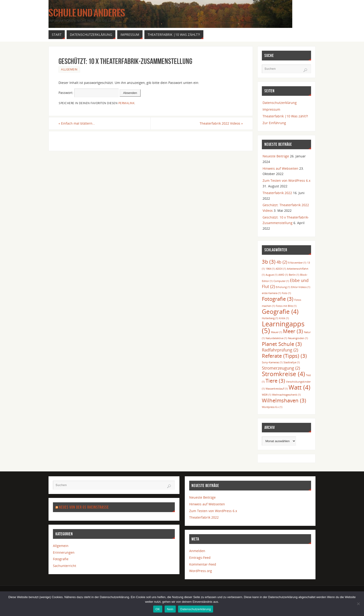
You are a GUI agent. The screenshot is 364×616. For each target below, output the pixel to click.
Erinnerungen (64, 552)
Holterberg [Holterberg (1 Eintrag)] (270, 318)
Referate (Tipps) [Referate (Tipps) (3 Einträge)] (284, 356)
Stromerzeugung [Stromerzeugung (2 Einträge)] (281, 368)
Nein (170, 609)
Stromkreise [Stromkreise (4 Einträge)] (283, 374)
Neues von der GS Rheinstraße (84, 507)
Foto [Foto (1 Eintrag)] (286, 293)
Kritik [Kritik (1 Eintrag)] (284, 318)
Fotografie (61, 559)
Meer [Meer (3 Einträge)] (293, 331)
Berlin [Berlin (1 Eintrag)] (294, 275)
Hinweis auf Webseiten (280, 168)
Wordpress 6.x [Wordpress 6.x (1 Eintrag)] (272, 407)
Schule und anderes (87, 13)
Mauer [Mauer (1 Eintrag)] (276, 332)
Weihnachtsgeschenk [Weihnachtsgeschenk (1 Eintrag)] (286, 395)
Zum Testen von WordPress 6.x (286, 180)
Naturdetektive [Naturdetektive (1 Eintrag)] (276, 338)
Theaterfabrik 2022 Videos (221, 123)
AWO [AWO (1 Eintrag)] (283, 275)
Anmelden (197, 551)
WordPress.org (201, 571)
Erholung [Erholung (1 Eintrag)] (283, 287)
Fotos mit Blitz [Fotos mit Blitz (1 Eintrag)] (286, 306)
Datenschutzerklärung (280, 103)
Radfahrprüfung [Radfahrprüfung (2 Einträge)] (280, 350)
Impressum (271, 109)
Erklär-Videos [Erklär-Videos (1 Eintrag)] (301, 287)
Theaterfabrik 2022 (277, 193)
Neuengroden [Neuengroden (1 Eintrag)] (298, 338)
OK (158, 609)
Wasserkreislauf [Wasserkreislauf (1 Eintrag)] (277, 389)
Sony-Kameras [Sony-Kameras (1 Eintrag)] (272, 362)
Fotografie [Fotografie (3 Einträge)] (278, 299)
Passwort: (89, 93)
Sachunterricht (65, 566)
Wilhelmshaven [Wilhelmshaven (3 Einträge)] (284, 400)
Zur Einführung (274, 123)
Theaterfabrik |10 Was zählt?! (285, 116)
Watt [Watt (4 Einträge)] (299, 387)
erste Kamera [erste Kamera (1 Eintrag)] (271, 293)
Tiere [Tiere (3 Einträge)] (275, 381)
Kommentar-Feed (203, 564)
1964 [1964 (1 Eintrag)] (270, 269)
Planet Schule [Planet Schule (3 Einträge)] (282, 344)
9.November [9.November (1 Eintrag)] (297, 263)
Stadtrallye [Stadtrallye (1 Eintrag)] (292, 362)
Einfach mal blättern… (77, 123)
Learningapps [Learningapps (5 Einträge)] (283, 327)
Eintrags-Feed (200, 558)
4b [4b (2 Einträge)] (282, 262)
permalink (127, 103)
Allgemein (69, 69)
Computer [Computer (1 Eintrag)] (281, 281)
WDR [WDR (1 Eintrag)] (266, 395)
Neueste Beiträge (276, 156)
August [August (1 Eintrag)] (271, 275)
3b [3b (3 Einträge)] (269, 262)
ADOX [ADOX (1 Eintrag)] (281, 269)
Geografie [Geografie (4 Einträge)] (280, 311)
